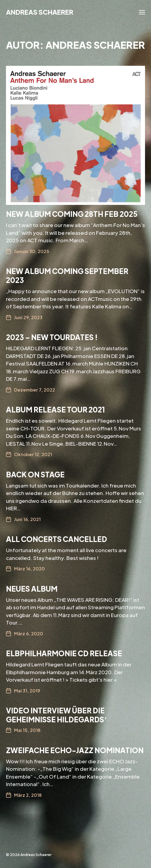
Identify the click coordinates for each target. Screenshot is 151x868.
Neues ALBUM (32, 589)
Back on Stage (35, 474)
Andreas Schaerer (40, 12)
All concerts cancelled (57, 539)
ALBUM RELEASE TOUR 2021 (55, 409)
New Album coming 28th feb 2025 (72, 214)
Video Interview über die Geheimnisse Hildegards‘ (57, 715)
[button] (142, 12)
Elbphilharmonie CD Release (64, 653)
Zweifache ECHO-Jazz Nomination (75, 750)
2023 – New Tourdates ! (52, 337)
